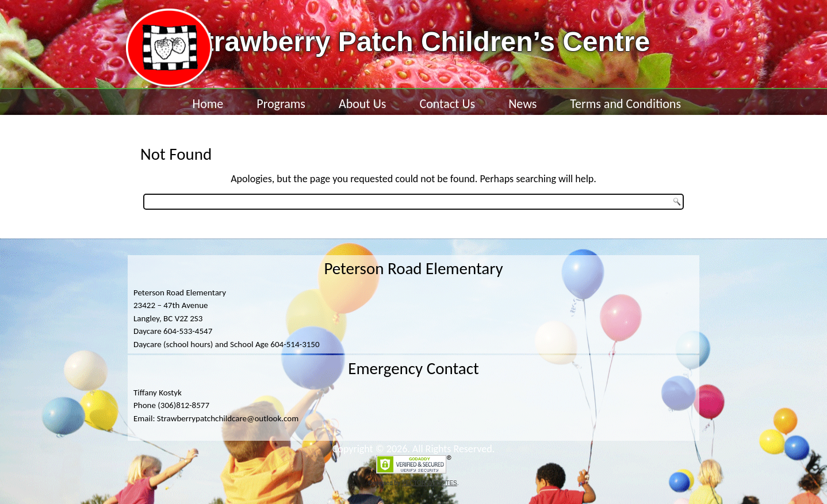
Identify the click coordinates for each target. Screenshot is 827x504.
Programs (281, 104)
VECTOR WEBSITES (430, 483)
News (522, 104)
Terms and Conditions (625, 104)
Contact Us (447, 104)
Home (208, 104)
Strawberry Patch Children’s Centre (418, 42)
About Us (363, 104)
